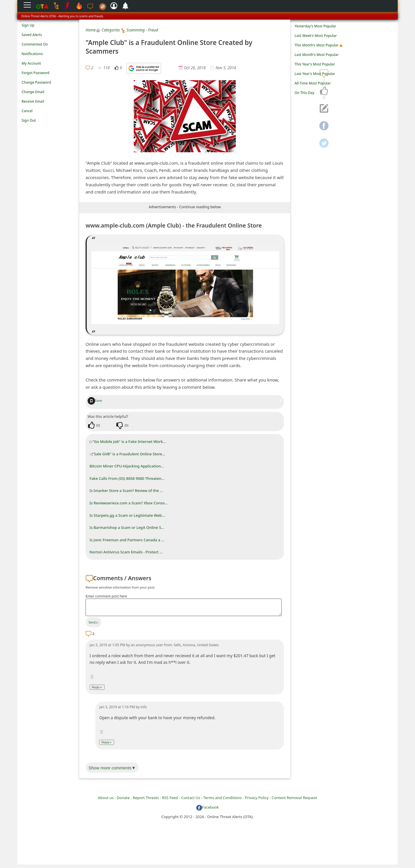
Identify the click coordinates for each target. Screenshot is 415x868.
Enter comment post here (106, 596)
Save (95, 400)
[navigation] (324, 91)
